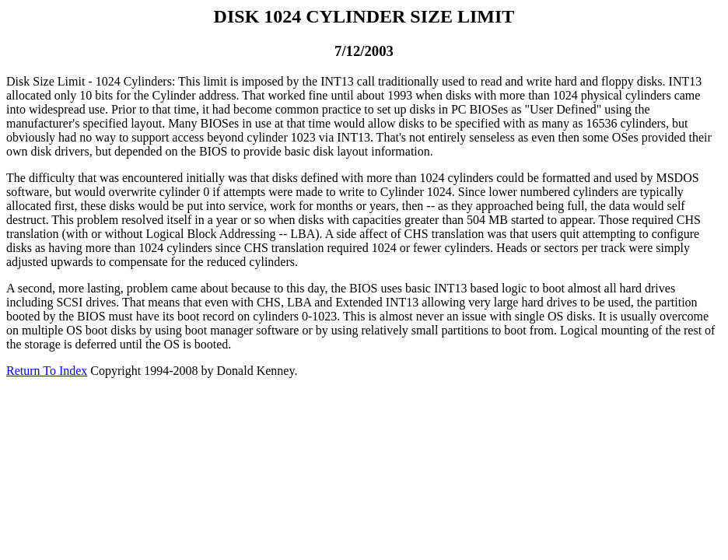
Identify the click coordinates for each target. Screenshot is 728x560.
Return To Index (47, 371)
